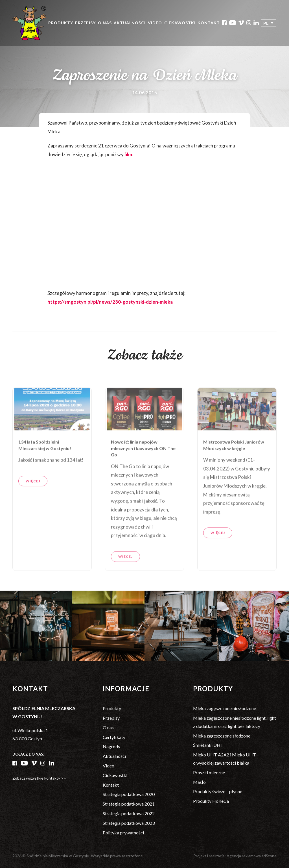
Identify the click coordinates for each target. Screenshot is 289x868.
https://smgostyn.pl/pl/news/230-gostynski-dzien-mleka (110, 302)
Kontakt (209, 23)
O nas (105, 23)
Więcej (33, 500)
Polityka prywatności (123, 833)
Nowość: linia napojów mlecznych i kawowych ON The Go (143, 467)
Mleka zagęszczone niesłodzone (225, 708)
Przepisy (85, 23)
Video (155, 23)
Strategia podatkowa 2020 (129, 794)
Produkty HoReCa (211, 801)
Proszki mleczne (209, 772)
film (128, 154)
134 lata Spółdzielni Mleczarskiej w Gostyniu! (45, 464)
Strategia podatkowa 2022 (129, 813)
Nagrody (111, 746)
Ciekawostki (180, 23)
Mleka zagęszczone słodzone (222, 736)
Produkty (61, 23)
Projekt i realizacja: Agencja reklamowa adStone (235, 856)
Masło (199, 782)
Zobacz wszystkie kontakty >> (39, 778)
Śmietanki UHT (208, 745)
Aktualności (130, 23)
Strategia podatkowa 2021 (129, 804)
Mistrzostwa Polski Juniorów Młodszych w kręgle (234, 464)
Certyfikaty (114, 737)
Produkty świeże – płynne (218, 791)
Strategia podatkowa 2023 (129, 823)
